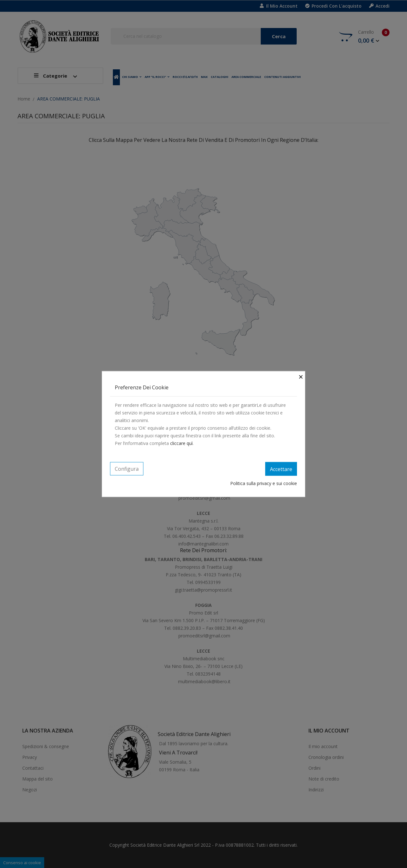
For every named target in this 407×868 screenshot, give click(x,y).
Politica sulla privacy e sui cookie (264, 483)
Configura (127, 469)
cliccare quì (181, 443)
